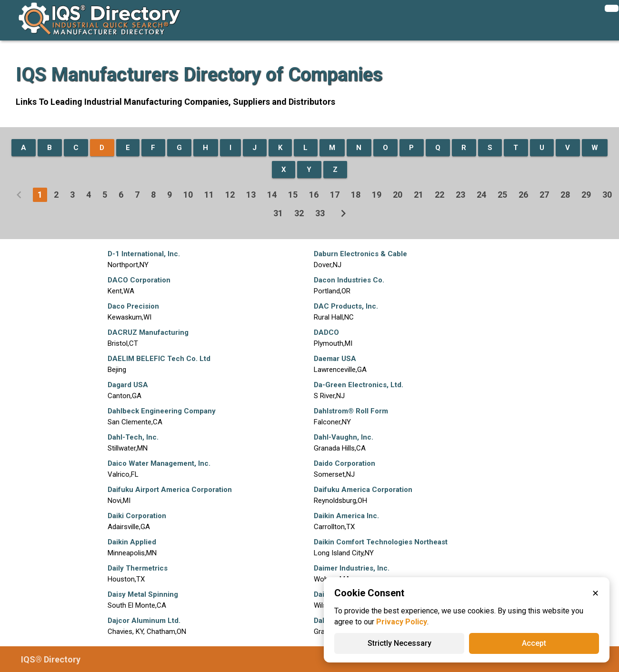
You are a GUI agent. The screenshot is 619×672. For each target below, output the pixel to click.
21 (419, 195)
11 (209, 195)
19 (377, 195)
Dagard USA (128, 385)
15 (293, 195)
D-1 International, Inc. (144, 254)
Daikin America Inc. (346, 516)
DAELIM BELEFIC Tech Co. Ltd (159, 359)
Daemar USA (335, 359)
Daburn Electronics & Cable (360, 254)
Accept (534, 643)
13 (251, 195)
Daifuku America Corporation (363, 490)
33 (320, 213)
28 (565, 195)
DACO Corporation (139, 280)
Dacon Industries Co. (349, 280)
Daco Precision (133, 306)
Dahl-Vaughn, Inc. (344, 437)
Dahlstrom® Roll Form (351, 411)
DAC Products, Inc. (346, 306)
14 (272, 195)
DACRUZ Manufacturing (148, 332)
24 (481, 195)
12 (230, 195)
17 (335, 195)
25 (502, 195)
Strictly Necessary (399, 643)
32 (299, 213)
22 (439, 195)
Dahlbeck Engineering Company (162, 411)
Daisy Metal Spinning (143, 594)
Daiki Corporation (137, 516)
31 (278, 213)
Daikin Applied (132, 542)
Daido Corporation (344, 463)
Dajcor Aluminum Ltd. (144, 621)
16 (314, 195)
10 (188, 195)
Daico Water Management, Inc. (159, 463)
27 (544, 195)
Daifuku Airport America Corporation (170, 490)
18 (356, 195)
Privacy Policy (402, 622)
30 (607, 195)
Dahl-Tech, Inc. (133, 437)
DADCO (326, 332)
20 (398, 195)
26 (523, 195)
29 (586, 195)
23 (460, 195)
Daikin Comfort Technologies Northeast (381, 542)
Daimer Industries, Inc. (352, 568)
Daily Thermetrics (138, 568)
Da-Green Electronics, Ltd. (359, 385)
